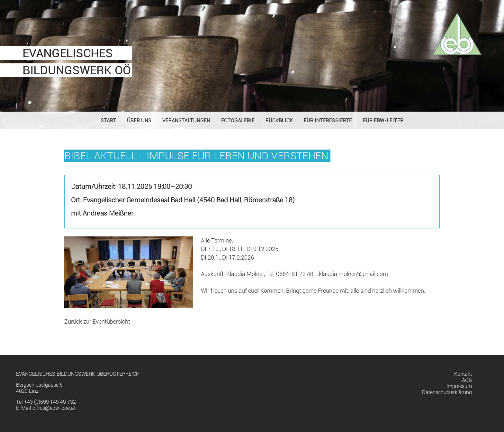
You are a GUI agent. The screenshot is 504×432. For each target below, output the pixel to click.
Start (108, 120)
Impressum (459, 386)
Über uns (139, 120)
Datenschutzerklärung (447, 392)
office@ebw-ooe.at (54, 408)
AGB (467, 380)
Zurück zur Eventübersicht (97, 322)
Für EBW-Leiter (383, 120)
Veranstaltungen (186, 120)
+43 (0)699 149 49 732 (50, 402)
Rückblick (279, 120)
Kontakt (463, 374)
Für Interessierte (328, 120)
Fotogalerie (238, 120)
